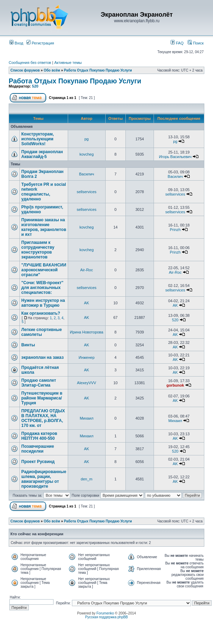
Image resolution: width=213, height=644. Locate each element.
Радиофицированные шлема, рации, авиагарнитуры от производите (44, 479)
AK (87, 303)
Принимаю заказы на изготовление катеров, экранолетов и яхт (44, 227)
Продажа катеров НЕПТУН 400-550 (39, 436)
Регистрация (40, 43)
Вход (16, 43)
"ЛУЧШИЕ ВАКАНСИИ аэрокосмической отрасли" (44, 270)
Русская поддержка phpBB (106, 617)
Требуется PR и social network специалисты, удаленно (43, 192)
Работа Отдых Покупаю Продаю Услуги (98, 70)
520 (35, 86)
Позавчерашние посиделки (38, 449)
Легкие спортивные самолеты (42, 332)
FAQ (177, 43)
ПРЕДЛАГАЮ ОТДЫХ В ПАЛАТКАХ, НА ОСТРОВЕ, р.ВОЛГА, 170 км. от (43, 418)
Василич (86, 174)
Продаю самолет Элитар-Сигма (39, 383)
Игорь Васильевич (175, 157)
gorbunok (175, 385)
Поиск (196, 43)
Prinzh (175, 230)
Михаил (86, 418)
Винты (28, 345)
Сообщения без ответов (30, 63)
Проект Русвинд (38, 462)
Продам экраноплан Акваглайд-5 (42, 154)
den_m (87, 479)
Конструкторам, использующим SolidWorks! (38, 139)
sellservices (87, 192)
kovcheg (87, 154)
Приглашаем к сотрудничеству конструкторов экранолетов (38, 250)
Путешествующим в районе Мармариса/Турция (42, 398)
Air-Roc (87, 270)
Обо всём (52, 70)
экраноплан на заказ (42, 357)
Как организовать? (41, 313)
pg (87, 139)
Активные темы (68, 63)
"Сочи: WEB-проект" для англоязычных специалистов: (42, 288)
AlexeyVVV (87, 383)
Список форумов (25, 70)
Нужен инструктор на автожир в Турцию (43, 303)
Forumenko (105, 613)
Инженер (87, 357)
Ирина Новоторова (87, 332)
